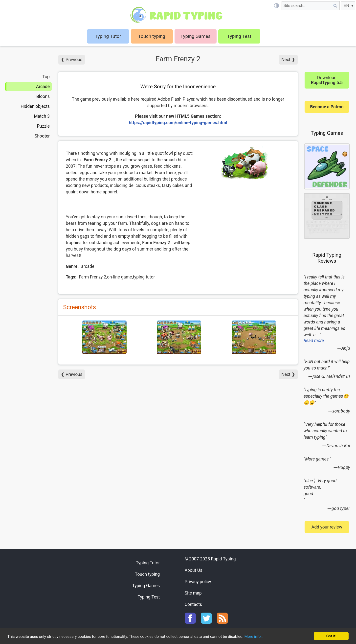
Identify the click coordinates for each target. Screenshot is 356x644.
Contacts (193, 604)
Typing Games (196, 36)
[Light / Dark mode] (276, 6)
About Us (194, 570)
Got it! (331, 636)
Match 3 (42, 116)
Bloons (43, 96)
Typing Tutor (148, 563)
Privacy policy (198, 582)
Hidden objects (35, 106)
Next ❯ (288, 60)
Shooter (42, 136)
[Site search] (306, 6)
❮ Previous (72, 60)
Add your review (327, 527)
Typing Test (239, 36)
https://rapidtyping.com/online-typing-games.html (178, 123)
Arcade (43, 87)
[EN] (348, 6)
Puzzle (43, 126)
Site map (193, 593)
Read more (314, 341)
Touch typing (152, 36)
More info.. (277, 637)
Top (46, 77)
